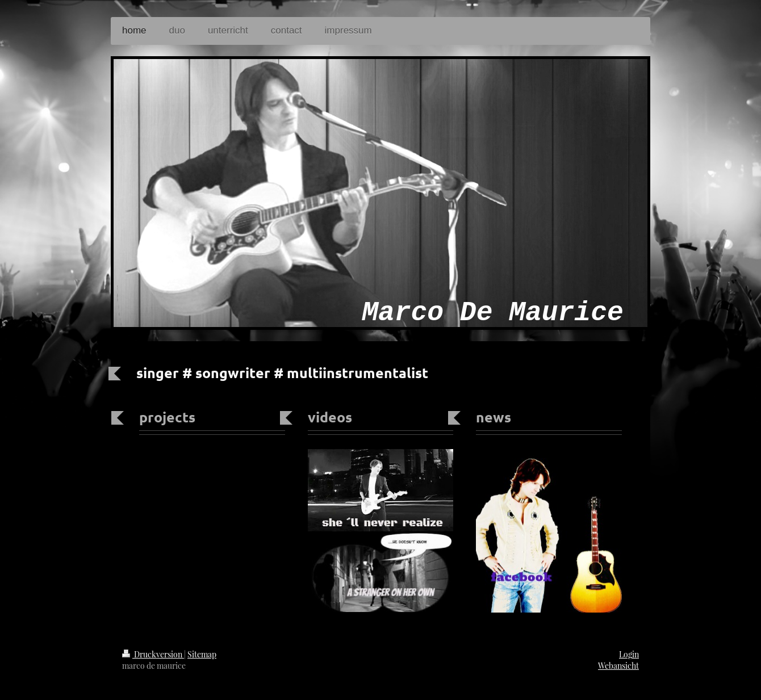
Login (629, 654)
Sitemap (202, 654)
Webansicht (618, 666)
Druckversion (153, 654)
